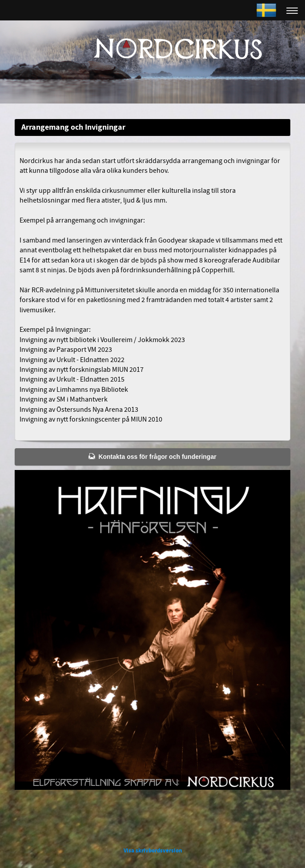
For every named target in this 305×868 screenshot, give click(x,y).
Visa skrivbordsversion (153, 851)
